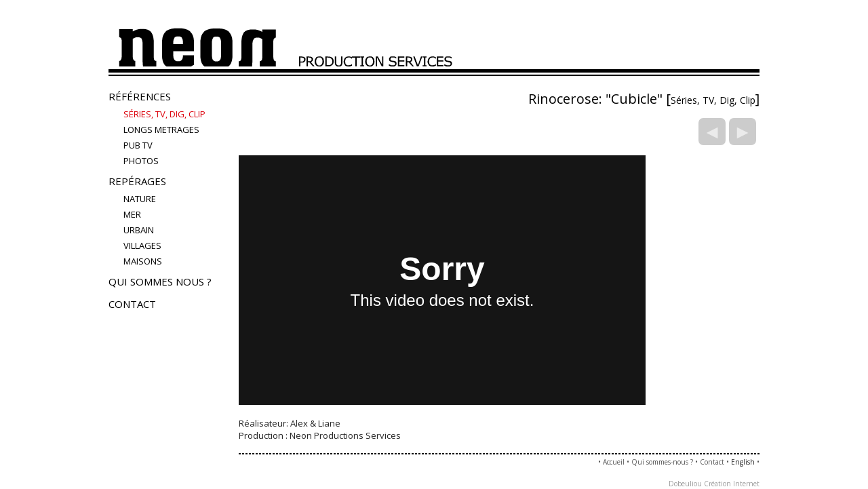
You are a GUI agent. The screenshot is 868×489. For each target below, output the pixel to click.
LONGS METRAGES (161, 130)
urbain (139, 230)
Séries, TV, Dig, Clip (164, 114)
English (743, 462)
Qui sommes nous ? (160, 281)
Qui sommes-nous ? (662, 462)
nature (140, 199)
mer (132, 214)
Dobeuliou (685, 484)
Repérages (137, 181)
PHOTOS (141, 161)
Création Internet (732, 484)
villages (142, 246)
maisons (143, 261)
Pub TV (138, 145)
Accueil (614, 462)
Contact (132, 304)
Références (140, 96)
